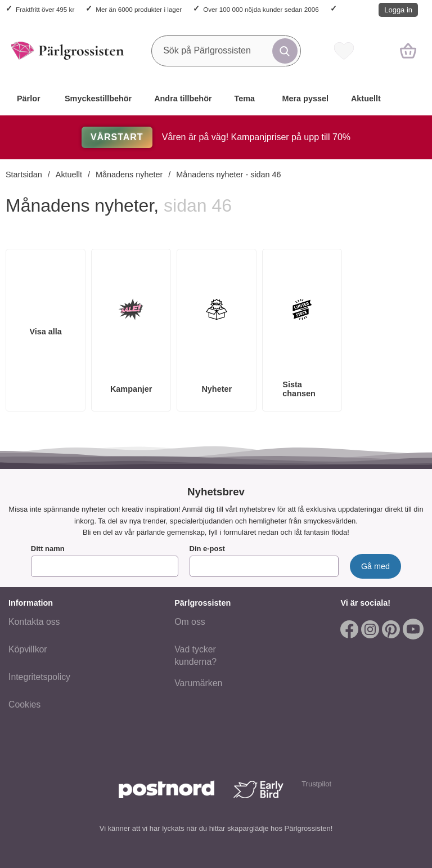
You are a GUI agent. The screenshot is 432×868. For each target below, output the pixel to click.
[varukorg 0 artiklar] (408, 51)
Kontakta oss (34, 622)
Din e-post (207, 549)
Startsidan (24, 175)
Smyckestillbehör (98, 99)
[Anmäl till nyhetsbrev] (375, 566)
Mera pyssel (305, 99)
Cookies (24, 704)
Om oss (190, 622)
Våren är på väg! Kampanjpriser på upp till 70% (216, 137)
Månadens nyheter (129, 175)
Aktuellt (366, 99)
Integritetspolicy (39, 677)
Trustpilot (316, 784)
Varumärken (198, 683)
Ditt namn (48, 549)
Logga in (398, 10)
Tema (245, 99)
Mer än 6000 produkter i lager (139, 9)
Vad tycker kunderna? (195, 656)
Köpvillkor (28, 649)
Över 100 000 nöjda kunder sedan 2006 (261, 9)
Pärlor (29, 99)
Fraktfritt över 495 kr (45, 9)
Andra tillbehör (183, 99)
